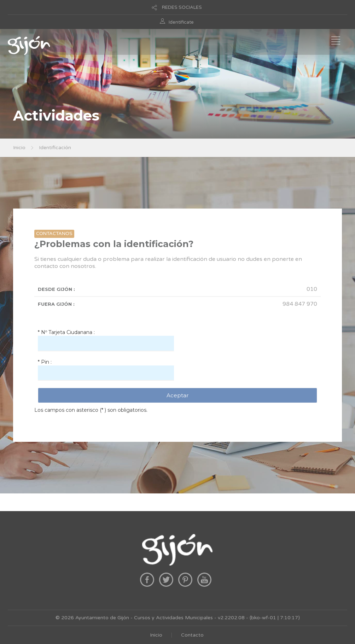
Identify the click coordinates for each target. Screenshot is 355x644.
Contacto (192, 635)
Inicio (19, 148)
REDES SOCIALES (182, 7)
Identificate (181, 22)
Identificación (55, 148)
